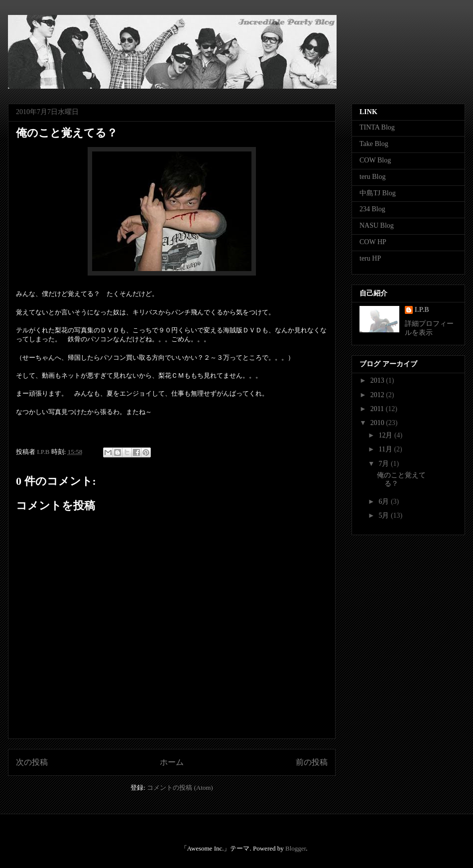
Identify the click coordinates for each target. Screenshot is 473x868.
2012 (378, 395)
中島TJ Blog (378, 193)
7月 (385, 464)
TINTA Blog (377, 127)
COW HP (373, 242)
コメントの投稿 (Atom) (180, 788)
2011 (378, 409)
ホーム (172, 762)
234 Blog (372, 209)
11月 (386, 449)
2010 (378, 423)
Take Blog (374, 144)
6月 (385, 502)
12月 (386, 435)
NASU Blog (377, 225)
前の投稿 (312, 762)
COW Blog (375, 160)
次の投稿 (32, 762)
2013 (378, 380)
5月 (385, 515)
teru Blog (373, 177)
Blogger (296, 848)
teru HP (370, 258)
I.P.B (422, 310)
